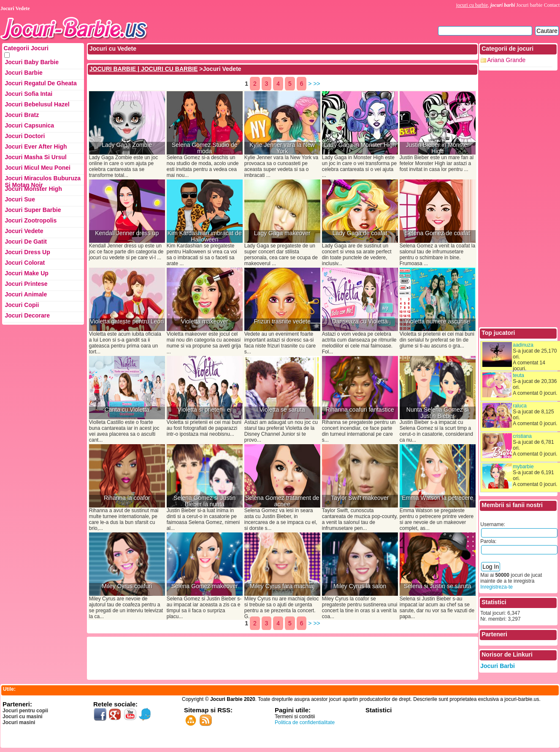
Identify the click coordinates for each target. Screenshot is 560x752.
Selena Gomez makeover (205, 586)
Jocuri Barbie (23, 73)
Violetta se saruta (282, 410)
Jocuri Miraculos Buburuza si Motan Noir (43, 180)
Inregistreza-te (496, 587)
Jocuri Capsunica (29, 125)
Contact (552, 5)
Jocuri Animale (26, 294)
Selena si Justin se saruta (438, 586)
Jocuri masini (19, 722)
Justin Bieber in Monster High (438, 148)
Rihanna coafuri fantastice (360, 410)
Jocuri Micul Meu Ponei (38, 168)
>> (317, 84)
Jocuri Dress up (27, 252)
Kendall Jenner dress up (127, 233)
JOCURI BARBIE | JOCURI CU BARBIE (144, 69)
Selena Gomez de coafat (438, 233)
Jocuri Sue (20, 199)
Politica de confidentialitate (305, 722)
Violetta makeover (205, 322)
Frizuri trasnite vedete (282, 322)
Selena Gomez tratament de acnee (282, 501)
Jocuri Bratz (22, 115)
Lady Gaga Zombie (127, 145)
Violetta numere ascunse (438, 322)
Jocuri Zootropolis (31, 220)
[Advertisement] (242, 657)
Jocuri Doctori (25, 136)
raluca (520, 406)
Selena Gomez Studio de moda (205, 148)
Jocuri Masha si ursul (35, 157)
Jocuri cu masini (23, 717)
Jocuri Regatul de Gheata (41, 83)
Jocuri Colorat (25, 263)
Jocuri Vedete (24, 231)
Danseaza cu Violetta (360, 322)
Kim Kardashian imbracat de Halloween (205, 236)
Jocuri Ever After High (36, 147)
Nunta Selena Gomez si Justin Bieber (438, 413)
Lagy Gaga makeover (282, 233)
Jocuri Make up (26, 273)
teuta (518, 375)
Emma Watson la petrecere (437, 498)
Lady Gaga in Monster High (360, 145)
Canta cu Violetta (127, 410)
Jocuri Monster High (33, 189)
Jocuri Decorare (27, 315)
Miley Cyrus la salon (360, 586)
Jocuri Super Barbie (33, 210)
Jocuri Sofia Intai (28, 94)
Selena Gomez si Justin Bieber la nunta (204, 501)
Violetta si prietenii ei (205, 410)
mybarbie (523, 467)
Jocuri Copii (22, 305)
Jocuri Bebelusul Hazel (37, 104)
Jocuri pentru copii (25, 711)
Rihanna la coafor (127, 498)
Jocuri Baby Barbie (32, 62)
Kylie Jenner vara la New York (282, 148)
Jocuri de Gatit (26, 242)
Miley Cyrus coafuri (127, 586)
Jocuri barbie (529, 5)
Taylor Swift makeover (360, 498)
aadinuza (523, 345)
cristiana (522, 436)
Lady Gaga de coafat (360, 233)
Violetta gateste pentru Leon (127, 322)
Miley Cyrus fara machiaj (282, 586)
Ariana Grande (506, 60)
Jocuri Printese (26, 284)
